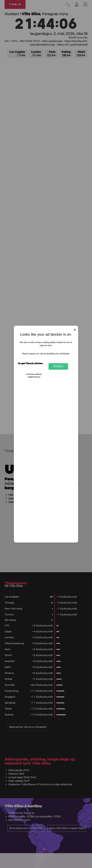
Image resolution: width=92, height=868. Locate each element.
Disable (58, 366)
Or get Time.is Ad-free (30, 364)
